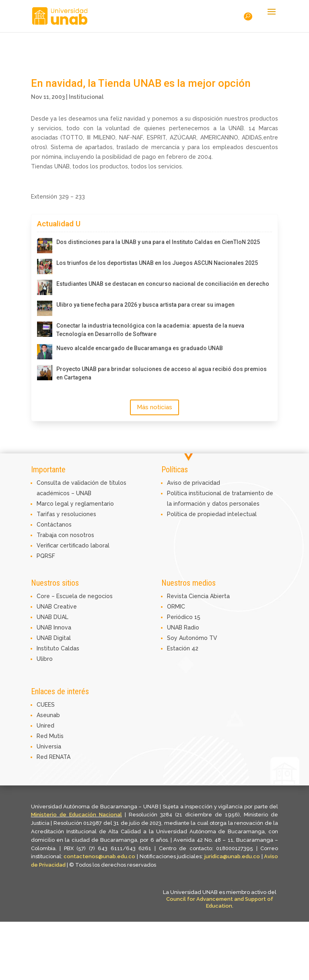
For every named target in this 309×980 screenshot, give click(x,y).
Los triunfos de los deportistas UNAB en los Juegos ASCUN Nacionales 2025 (157, 263)
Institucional (86, 97)
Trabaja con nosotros (65, 535)
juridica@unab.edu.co (232, 856)
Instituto (49, 648)
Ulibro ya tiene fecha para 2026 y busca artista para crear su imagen (145, 305)
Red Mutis (50, 736)
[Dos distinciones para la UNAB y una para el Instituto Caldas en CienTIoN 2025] (45, 246)
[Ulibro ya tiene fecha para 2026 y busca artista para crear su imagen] (45, 308)
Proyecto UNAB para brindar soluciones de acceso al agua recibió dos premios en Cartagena (162, 373)
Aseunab (48, 715)
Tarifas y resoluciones (66, 514)
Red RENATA (54, 757)
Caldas (70, 648)
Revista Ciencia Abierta (198, 596)
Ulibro (45, 659)
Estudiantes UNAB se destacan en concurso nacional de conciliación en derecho (163, 284)
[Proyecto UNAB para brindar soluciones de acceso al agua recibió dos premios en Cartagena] (45, 373)
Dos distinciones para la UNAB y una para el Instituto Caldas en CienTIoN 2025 (158, 242)
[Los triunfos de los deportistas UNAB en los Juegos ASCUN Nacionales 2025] (45, 267)
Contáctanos (54, 525)
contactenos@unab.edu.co (99, 856)
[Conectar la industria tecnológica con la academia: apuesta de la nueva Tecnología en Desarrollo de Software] (45, 329)
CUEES (46, 705)
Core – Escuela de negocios (75, 596)
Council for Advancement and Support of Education (220, 902)
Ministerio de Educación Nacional (76, 815)
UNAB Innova (54, 627)
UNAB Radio (183, 627)
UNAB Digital (54, 638)
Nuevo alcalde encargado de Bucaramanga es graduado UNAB (140, 348)
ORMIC (176, 607)
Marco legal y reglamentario (75, 504)
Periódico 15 (184, 617)
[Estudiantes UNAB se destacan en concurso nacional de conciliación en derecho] (45, 287)
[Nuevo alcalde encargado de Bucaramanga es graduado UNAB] (45, 352)
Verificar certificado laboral (73, 545)
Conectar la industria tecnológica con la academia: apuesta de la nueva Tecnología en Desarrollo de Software (150, 330)
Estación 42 (183, 648)
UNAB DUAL (53, 617)
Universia (49, 746)
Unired (45, 726)
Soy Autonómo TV (192, 638)
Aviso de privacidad (194, 483)
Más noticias (154, 407)
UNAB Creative (57, 607)
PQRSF (46, 556)
